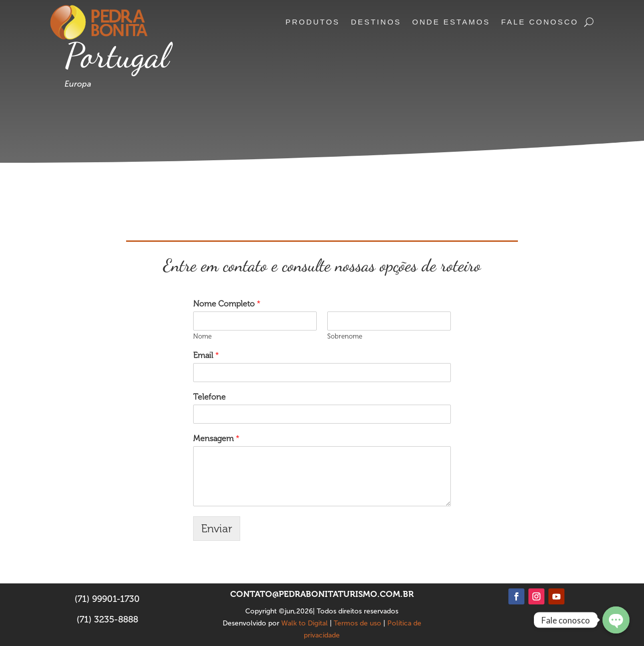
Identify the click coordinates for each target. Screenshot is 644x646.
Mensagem (216, 438)
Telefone (209, 397)
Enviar (217, 529)
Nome (202, 336)
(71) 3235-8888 (107, 619)
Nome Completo (227, 304)
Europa (78, 84)
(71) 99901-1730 (107, 599)
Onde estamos (451, 22)
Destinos (376, 22)
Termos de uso (358, 623)
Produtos (312, 22)
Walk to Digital (304, 623)
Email (206, 355)
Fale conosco (540, 22)
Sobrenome (345, 336)
